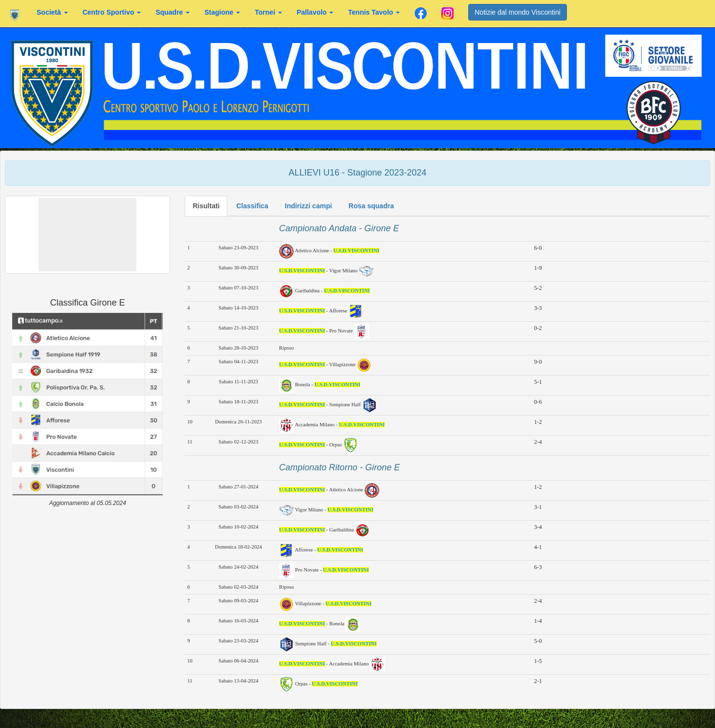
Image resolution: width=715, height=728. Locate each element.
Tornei (268, 12)
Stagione (222, 12)
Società (52, 12)
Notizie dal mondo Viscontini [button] (518, 12)
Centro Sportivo (112, 12)
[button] (87, 235)
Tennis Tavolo (374, 12)
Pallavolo (315, 12)
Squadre (173, 12)
